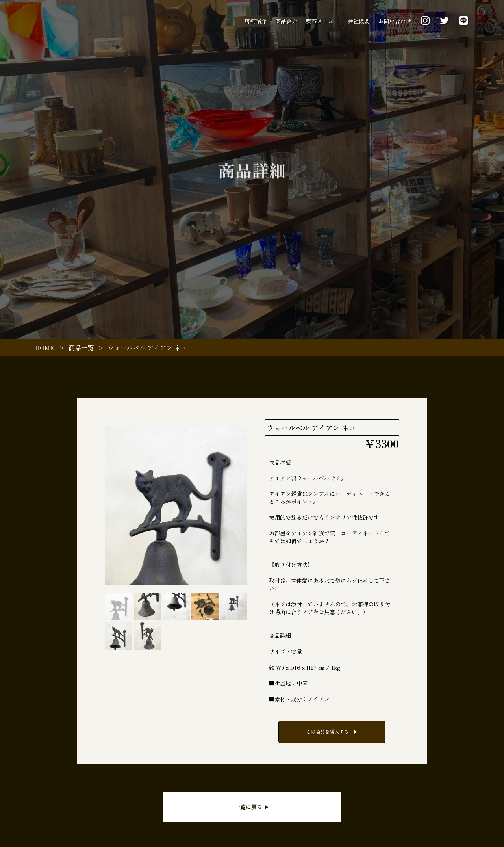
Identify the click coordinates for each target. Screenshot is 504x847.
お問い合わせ (395, 21)
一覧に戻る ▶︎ (252, 807)
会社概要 (359, 21)
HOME (45, 347)
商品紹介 (286, 21)
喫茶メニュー (322, 21)
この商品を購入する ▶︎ (332, 732)
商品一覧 (81, 347)
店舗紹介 (256, 21)
